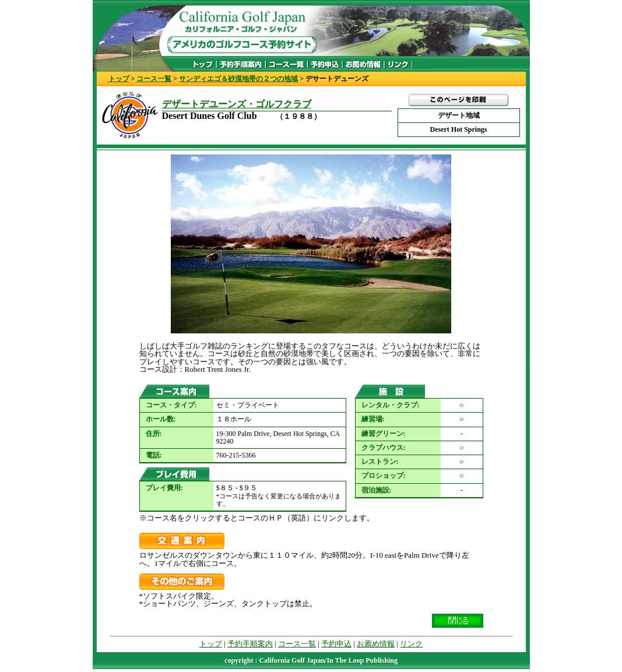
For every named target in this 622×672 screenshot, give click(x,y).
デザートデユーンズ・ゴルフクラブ (237, 104)
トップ (119, 79)
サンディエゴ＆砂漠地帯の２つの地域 (238, 79)
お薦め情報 (376, 644)
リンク (411, 644)
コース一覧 (154, 79)
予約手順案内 (250, 644)
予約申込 (336, 644)
